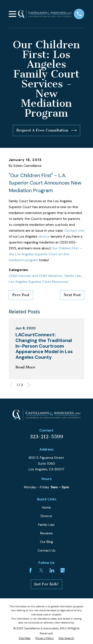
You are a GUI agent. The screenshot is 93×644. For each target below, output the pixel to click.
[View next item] (29, 385)
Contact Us (46, 551)
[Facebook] (31, 570)
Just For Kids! (46, 584)
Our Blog (46, 542)
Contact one (74, 231)
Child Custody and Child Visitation (35, 276)
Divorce (46, 516)
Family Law (73, 276)
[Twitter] (41, 570)
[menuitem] (25, 638)
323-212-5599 (46, 437)
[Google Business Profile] (63, 570)
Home (46, 508)
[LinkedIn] (52, 570)
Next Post (72, 295)
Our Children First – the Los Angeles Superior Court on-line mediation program (45, 254)
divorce (44, 237)
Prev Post (21, 295)
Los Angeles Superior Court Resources (39, 282)
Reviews (46, 533)
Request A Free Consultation (46, 130)
